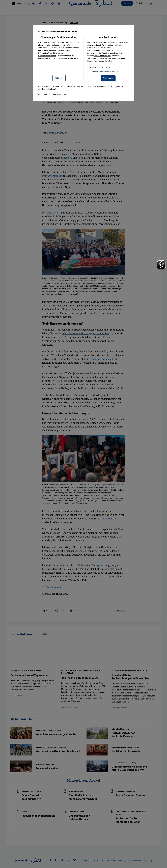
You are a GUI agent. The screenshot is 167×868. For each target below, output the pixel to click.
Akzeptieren (108, 78)
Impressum (62, 94)
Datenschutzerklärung (47, 56)
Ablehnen (59, 78)
